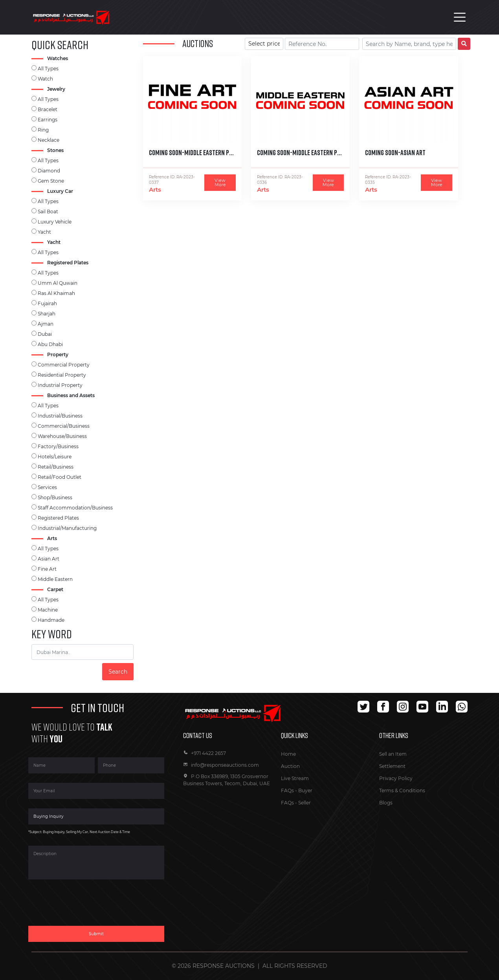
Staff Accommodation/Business (75, 508)
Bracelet (48, 109)
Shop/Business (55, 497)
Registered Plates (58, 518)
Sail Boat (48, 212)
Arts (155, 190)
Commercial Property (64, 365)
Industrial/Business (60, 416)
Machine (48, 610)
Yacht (44, 232)
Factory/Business (58, 446)
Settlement (392, 766)
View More (220, 182)
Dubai (45, 334)
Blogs (386, 803)
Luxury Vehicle (55, 222)
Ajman (46, 324)
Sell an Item (393, 754)
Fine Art (47, 569)
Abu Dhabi (50, 344)
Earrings (48, 120)
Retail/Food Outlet (60, 477)
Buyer (305, 790)
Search (118, 672)
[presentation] (88, 907)
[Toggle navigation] (460, 17)
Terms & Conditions (402, 790)
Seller (305, 803)
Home (288, 754)
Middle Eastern (55, 579)
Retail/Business (56, 467)
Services (47, 487)
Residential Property (62, 375)
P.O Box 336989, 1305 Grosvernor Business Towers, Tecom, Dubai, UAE (227, 780)
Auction (290, 766)
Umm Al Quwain (58, 283)
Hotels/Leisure (55, 457)
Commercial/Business (64, 426)
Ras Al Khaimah (56, 293)
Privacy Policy (396, 778)
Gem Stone (51, 181)
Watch (45, 79)
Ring (43, 130)
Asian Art (49, 559)
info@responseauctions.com (221, 765)
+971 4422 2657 (205, 753)
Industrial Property (60, 385)
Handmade (51, 620)
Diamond (49, 171)
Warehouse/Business (62, 436)
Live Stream (295, 778)
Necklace (49, 140)
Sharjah (47, 314)
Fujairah (47, 303)
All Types (48, 69)
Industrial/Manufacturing (67, 528)
